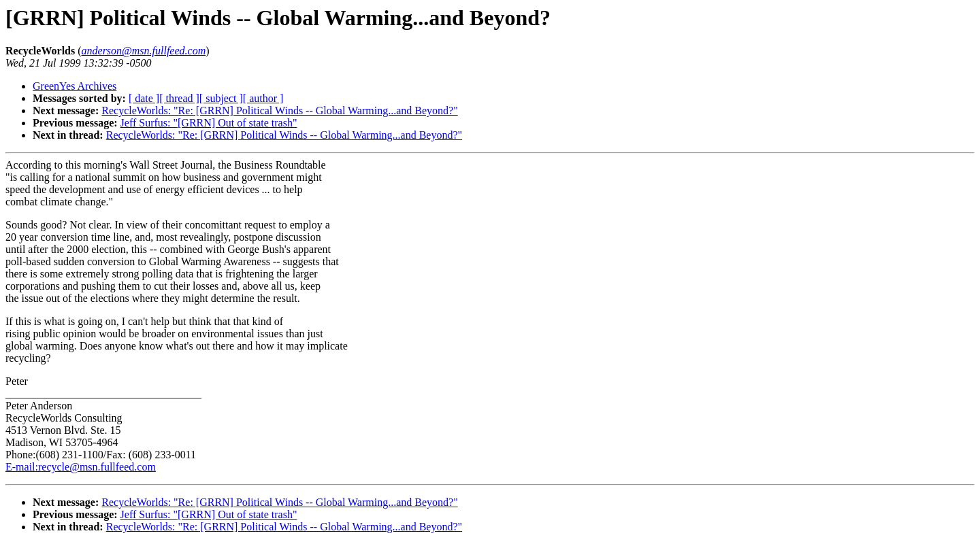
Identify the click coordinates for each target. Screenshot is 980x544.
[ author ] (263, 98)
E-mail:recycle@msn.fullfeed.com (81, 467)
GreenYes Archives (75, 86)
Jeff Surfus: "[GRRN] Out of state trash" (209, 123)
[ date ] (144, 98)
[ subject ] (221, 98)
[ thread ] (179, 98)
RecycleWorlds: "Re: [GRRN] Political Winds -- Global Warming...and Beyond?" (279, 111)
